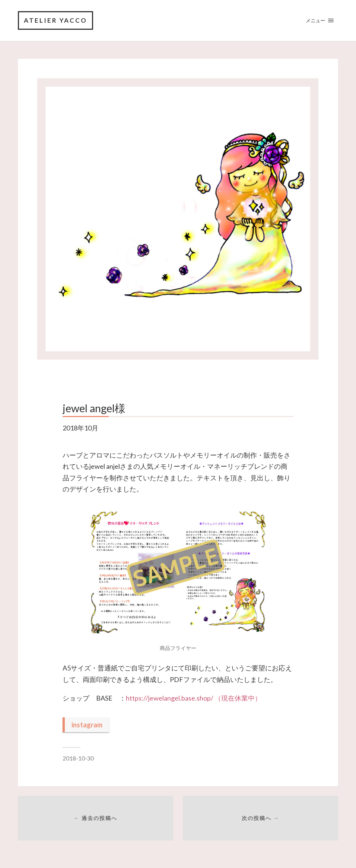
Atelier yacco (55, 20)
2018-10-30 (78, 758)
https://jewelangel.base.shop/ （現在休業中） (194, 698)
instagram (87, 725)
